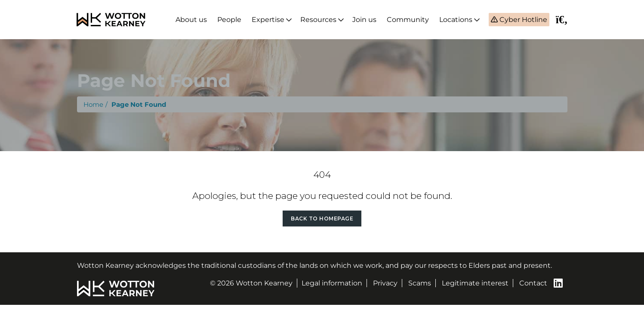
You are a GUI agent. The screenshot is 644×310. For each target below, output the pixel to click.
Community (408, 20)
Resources (318, 20)
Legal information (332, 283)
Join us (364, 20)
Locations (456, 20)
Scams (420, 283)
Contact (533, 283)
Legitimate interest (475, 283)
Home (93, 104)
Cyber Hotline (522, 20)
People (229, 20)
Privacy (385, 283)
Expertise (268, 20)
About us (191, 20)
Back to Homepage (322, 219)
